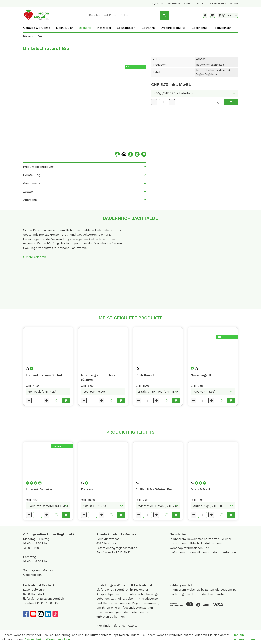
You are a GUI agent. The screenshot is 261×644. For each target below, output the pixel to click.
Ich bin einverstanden (244, 637)
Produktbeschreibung (38, 167)
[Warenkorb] (222, 15)
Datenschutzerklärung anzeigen (47, 639)
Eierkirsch (88, 489)
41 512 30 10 (122, 552)
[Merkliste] (212, 15)
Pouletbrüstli (145, 375)
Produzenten (173, 4)
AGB (131, 625)
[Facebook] (26, 614)
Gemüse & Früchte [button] (37, 28)
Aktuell (188, 4)
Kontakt (234, 4)
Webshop (123, 585)
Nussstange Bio (202, 375)
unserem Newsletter (189, 539)
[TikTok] (55, 614)
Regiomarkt (157, 4)
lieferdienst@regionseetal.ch (117, 548)
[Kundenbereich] (205, 15)
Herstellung (32, 175)
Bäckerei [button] (85, 28)
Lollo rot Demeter (39, 489)
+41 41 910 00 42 (46, 603)
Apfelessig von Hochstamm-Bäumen (102, 377)
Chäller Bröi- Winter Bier (154, 489)
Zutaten (29, 192)
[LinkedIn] (48, 614)
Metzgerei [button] (104, 28)
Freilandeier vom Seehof (44, 375)
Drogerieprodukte (173, 28)
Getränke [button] (148, 28)
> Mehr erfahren (35, 257)
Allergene (30, 200)
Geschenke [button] (199, 28)
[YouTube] (33, 614)
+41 (111, 552)
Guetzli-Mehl (200, 489)
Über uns (200, 4)
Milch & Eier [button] (65, 28)
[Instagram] (41, 614)
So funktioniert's (217, 4)
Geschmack (32, 183)
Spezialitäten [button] (126, 28)
